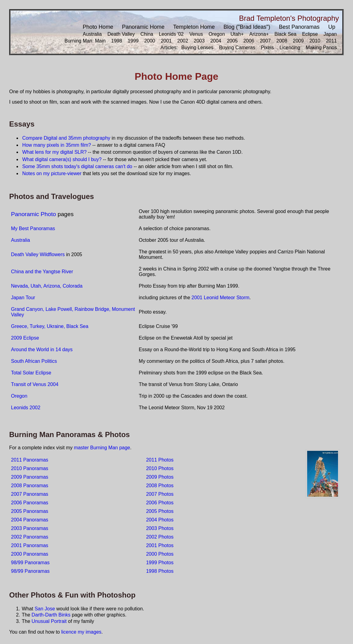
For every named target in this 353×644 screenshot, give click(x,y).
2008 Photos (160, 486)
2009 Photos (160, 477)
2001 (166, 41)
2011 (331, 41)
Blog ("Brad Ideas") (247, 27)
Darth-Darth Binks (51, 615)
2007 (265, 41)
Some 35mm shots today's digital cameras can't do (77, 166)
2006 (249, 41)
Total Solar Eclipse (31, 373)
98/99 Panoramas (30, 563)
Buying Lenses (197, 48)
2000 (150, 41)
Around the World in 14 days (42, 350)
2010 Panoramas (30, 468)
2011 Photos (160, 460)
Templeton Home (194, 27)
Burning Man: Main (85, 41)
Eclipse (310, 34)
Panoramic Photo (33, 214)
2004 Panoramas (30, 520)
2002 (183, 41)
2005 (232, 41)
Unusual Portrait (49, 621)
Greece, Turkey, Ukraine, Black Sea (50, 326)
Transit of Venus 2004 (35, 384)
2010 (315, 41)
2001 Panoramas (30, 545)
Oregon (217, 34)
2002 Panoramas (30, 537)
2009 (298, 41)
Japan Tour (23, 298)
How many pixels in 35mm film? (57, 145)
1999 (133, 41)
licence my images (81, 632)
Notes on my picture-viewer (52, 173)
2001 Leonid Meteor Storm (221, 298)
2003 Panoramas (30, 528)
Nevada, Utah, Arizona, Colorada (47, 286)
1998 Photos (160, 571)
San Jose (45, 609)
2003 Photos (160, 528)
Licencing (290, 48)
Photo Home (98, 27)
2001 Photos (160, 545)
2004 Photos (160, 520)
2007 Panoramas (30, 494)
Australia (92, 34)
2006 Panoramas (30, 503)
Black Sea (285, 34)
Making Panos (321, 48)
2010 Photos (160, 468)
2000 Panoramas (30, 554)
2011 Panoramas (30, 460)
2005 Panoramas (30, 511)
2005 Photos (160, 511)
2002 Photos (160, 537)
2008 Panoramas (30, 486)
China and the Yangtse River (42, 272)
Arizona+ (259, 34)
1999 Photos (160, 563)
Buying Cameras (237, 48)
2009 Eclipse (25, 338)
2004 (216, 41)
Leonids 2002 (26, 408)
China (147, 34)
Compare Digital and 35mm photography (66, 138)
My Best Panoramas (33, 228)
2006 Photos (160, 503)
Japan (330, 34)
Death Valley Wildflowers (38, 254)
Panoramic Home (143, 27)
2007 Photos (160, 494)
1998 (117, 41)
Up (332, 27)
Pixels (267, 48)
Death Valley (121, 34)
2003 (199, 41)
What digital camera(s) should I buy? (62, 159)
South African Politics (34, 361)
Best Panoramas (299, 27)
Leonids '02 (171, 34)
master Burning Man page (102, 448)
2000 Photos (160, 554)
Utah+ (237, 34)
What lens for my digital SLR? (55, 152)
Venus (196, 34)
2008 (282, 41)
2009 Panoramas (30, 477)
